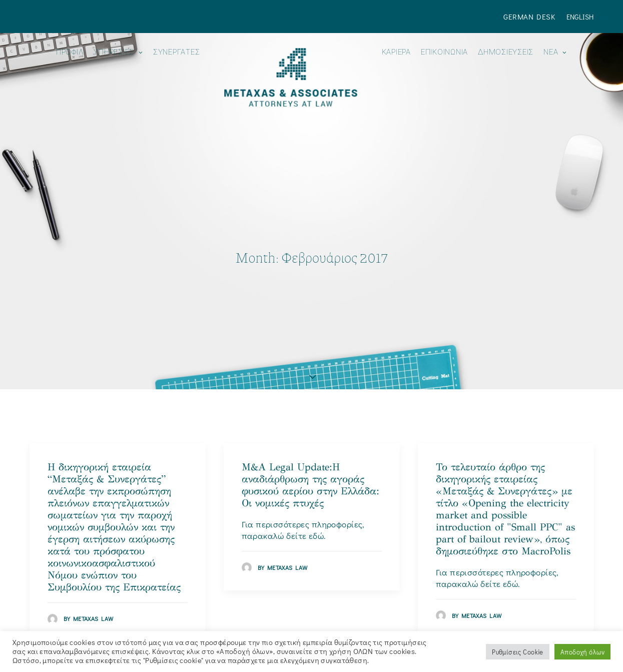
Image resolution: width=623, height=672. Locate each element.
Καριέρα (396, 52)
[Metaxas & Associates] (290, 77)
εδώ (316, 510)
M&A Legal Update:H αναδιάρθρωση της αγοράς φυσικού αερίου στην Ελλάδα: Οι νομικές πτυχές (310, 459)
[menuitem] (531, 17)
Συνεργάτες (177, 52)
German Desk (529, 17)
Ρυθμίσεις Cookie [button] (518, 652)
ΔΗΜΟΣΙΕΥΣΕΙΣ (506, 52)
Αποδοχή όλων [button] (582, 652)
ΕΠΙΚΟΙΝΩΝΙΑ (444, 52)
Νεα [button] (555, 52)
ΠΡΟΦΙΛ (70, 52)
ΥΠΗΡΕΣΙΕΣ (118, 52)
